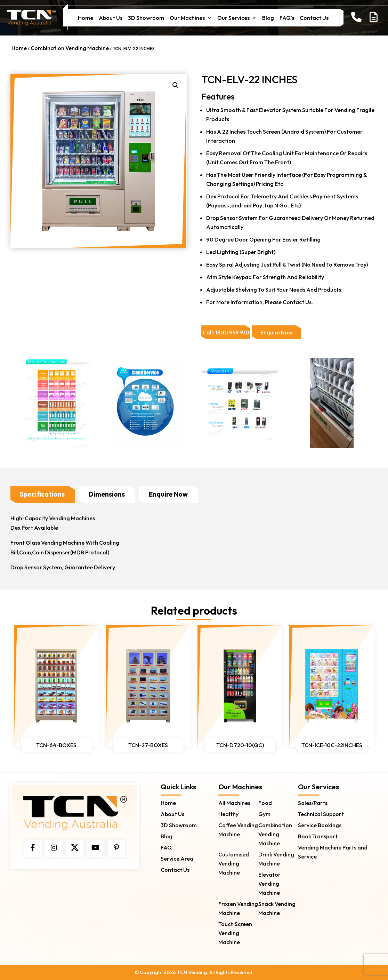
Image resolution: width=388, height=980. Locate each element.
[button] (176, 85)
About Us (111, 18)
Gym (264, 814)
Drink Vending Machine (276, 859)
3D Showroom (146, 18)
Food (265, 803)
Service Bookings (320, 825)
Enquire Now (168, 494)
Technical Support (321, 814)
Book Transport (318, 836)
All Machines (234, 803)
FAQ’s (287, 18)
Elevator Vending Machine (269, 883)
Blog (268, 18)
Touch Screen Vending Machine (235, 933)
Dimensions (107, 494)
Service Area (177, 858)
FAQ (166, 847)
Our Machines (187, 18)
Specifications (42, 494)
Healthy (228, 814)
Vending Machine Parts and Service (333, 852)
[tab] (42, 495)
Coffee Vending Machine (238, 829)
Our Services (233, 18)
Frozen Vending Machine (238, 908)
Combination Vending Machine (70, 48)
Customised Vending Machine (234, 863)
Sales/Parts (313, 803)
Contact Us (314, 18)
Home (86, 18)
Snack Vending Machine (277, 908)
